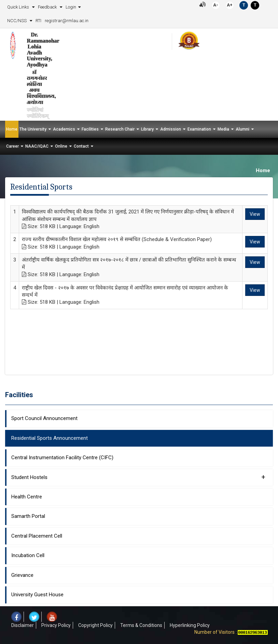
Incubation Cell (28, 555)
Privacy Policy (56, 625)
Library (147, 129)
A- (216, 5)
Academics (64, 129)
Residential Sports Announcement (50, 438)
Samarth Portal (28, 516)
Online (61, 146)
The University (33, 129)
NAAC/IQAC (37, 146)
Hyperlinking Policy (190, 625)
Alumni (242, 129)
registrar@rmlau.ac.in (67, 21)
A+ (230, 5)
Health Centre (27, 497)
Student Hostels (138, 477)
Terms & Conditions (141, 625)
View (255, 214)
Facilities (90, 129)
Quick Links (19, 7)
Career (12, 146)
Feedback (48, 7)
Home (12, 129)
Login (71, 7)
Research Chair (120, 129)
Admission (171, 129)
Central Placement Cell (37, 536)
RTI (38, 21)
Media (223, 129)
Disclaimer (23, 625)
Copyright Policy (95, 625)
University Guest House (37, 595)
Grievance (22, 575)
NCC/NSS (17, 21)
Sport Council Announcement (44, 418)
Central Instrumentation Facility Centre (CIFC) (62, 458)
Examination (199, 129)
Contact (81, 146)
